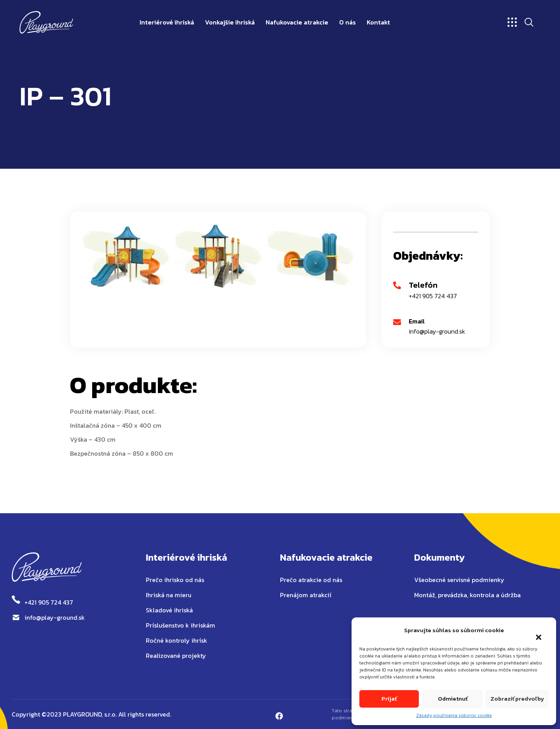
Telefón (423, 285)
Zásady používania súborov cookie (454, 715)
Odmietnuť (453, 698)
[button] (535, 632)
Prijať (389, 698)
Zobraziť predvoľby (517, 698)
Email (417, 321)
